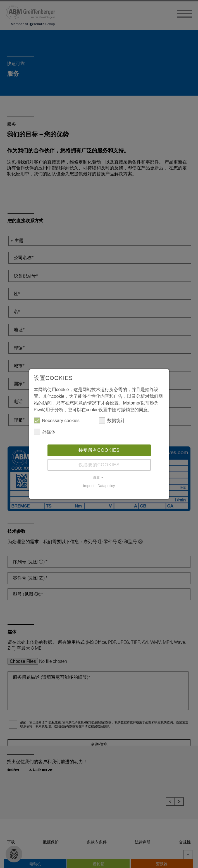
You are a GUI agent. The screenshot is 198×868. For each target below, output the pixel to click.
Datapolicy (106, 486)
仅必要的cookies (99, 465)
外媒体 (45, 432)
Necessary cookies (57, 421)
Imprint (89, 486)
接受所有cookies (99, 451)
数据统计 (112, 421)
